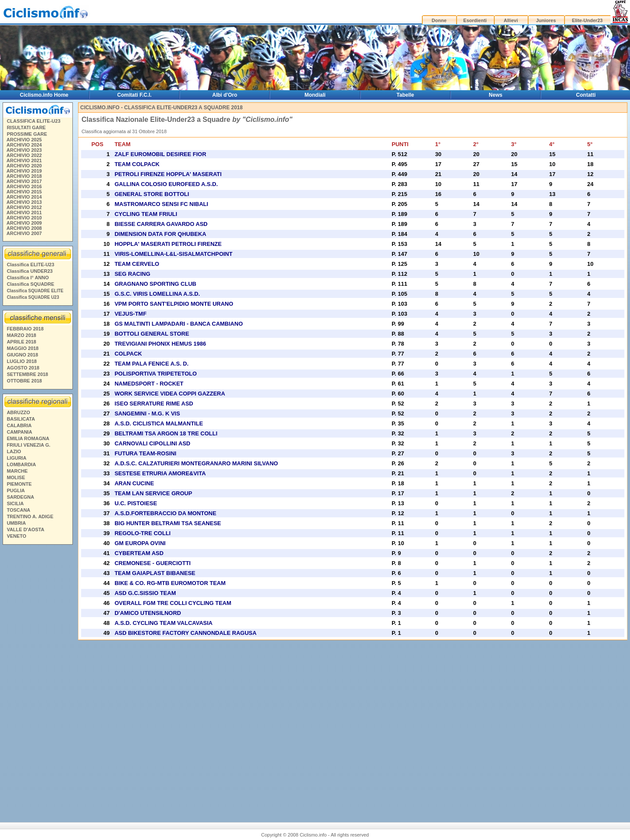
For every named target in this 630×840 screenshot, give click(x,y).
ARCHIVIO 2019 (24, 171)
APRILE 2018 (22, 342)
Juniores (546, 20)
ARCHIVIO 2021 (24, 160)
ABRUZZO (19, 412)
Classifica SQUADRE (31, 284)
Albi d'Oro (225, 95)
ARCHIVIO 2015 (24, 192)
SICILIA (15, 503)
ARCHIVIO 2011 (24, 212)
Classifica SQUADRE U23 (33, 297)
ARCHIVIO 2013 (24, 202)
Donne (439, 20)
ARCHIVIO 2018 (24, 176)
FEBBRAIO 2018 (25, 329)
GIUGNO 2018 (23, 355)
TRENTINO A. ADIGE (30, 516)
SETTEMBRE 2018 (28, 374)
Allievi (511, 20)
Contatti (586, 95)
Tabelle (405, 95)
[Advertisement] (37, 680)
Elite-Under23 (587, 20)
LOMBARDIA (21, 464)
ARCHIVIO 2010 (24, 218)
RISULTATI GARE (26, 127)
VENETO (17, 536)
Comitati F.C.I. (134, 95)
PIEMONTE (19, 484)
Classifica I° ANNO (28, 278)
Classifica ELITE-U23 (31, 265)
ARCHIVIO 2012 (24, 207)
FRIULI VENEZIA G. (29, 445)
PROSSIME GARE (27, 134)
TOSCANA (19, 510)
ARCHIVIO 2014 (24, 197)
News (495, 95)
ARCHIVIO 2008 (24, 228)
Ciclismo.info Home (44, 95)
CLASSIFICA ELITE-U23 (34, 121)
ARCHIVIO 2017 (24, 181)
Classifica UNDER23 (30, 271)
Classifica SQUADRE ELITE (35, 291)
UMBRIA (16, 523)
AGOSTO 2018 (23, 368)
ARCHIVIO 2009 (24, 223)
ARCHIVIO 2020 (24, 166)
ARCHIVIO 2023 (24, 150)
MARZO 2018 (22, 335)
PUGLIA (16, 490)
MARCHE (17, 471)
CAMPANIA (20, 432)
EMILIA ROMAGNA (28, 438)
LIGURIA (17, 458)
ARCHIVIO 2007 (24, 233)
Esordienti (475, 20)
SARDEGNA (21, 497)
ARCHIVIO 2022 (24, 155)
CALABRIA (19, 425)
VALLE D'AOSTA (26, 529)
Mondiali (315, 95)
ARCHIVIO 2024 (24, 145)
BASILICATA (21, 419)
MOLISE (16, 477)
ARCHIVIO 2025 (24, 140)
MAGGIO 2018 (23, 348)
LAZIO (14, 451)
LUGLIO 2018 (22, 361)
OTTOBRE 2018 (24, 381)
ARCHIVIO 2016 (24, 186)
